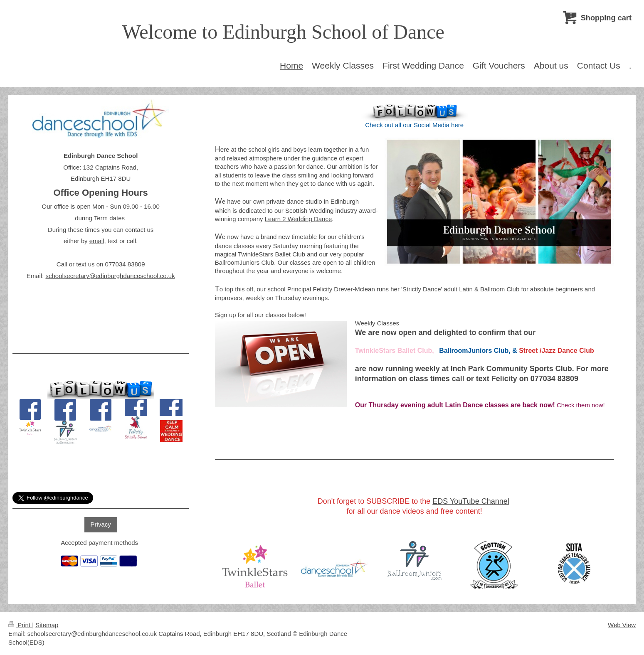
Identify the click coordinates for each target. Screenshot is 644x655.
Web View (622, 625)
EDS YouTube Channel (471, 501)
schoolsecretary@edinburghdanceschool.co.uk (110, 276)
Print (20, 625)
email (97, 241)
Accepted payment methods (99, 543)
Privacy (101, 524)
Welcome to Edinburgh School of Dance (283, 32)
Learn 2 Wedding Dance (299, 219)
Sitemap (47, 625)
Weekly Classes (377, 323)
